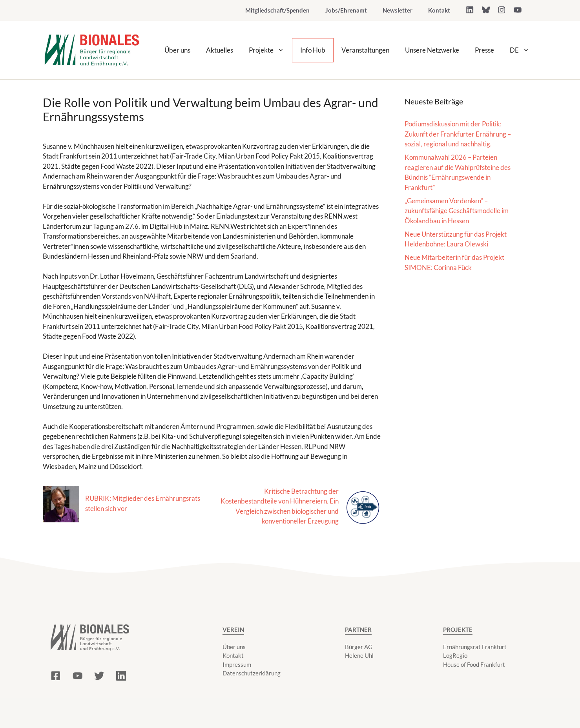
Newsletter (398, 10)
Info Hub (313, 50)
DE (523, 50)
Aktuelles (220, 50)
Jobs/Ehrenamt (346, 10)
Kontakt (439, 10)
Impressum (237, 664)
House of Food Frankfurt (474, 664)
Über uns (177, 50)
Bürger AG (359, 647)
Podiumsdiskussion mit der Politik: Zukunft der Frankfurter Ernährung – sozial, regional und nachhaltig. (458, 134)
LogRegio (455, 655)
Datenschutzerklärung (252, 673)
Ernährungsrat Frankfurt (475, 647)
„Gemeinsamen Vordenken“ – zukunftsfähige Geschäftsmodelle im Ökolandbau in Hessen (457, 211)
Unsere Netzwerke (432, 50)
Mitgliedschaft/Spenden (277, 10)
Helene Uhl (359, 655)
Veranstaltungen (365, 50)
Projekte (270, 50)
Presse (484, 50)
